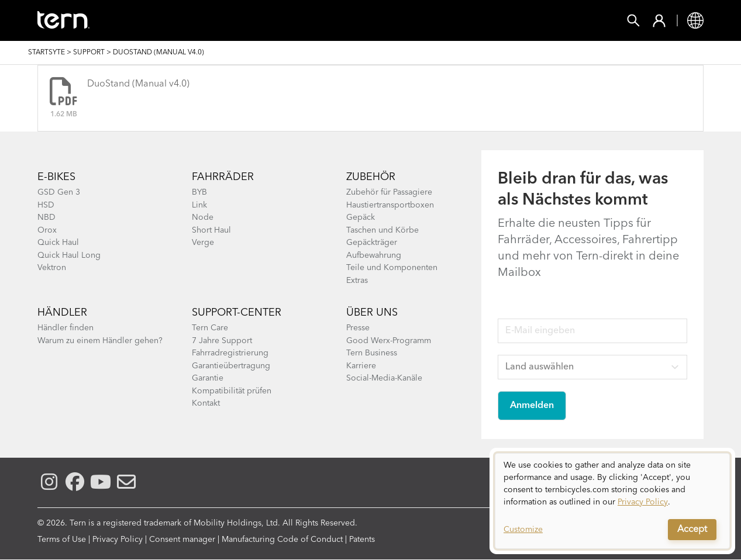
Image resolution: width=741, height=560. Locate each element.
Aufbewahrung (374, 255)
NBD (46, 217)
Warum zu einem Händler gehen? (100, 341)
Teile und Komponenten (392, 268)
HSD (46, 205)
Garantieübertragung (231, 366)
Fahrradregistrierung (230, 353)
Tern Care (210, 328)
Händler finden (66, 328)
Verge (203, 243)
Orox (47, 230)
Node (203, 217)
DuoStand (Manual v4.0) (138, 84)
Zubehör (247, 20)
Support (505, 20)
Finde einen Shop (337, 20)
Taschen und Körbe (382, 230)
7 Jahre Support (222, 341)
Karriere (361, 366)
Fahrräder (171, 20)
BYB (199, 192)
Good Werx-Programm (389, 341)
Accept (692, 530)
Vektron (52, 268)
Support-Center (237, 313)
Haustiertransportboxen (390, 205)
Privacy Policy (118, 540)
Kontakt (206, 403)
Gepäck (361, 217)
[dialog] (612, 501)
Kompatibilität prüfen (232, 391)
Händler (62, 313)
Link (199, 205)
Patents (362, 540)
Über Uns (372, 313)
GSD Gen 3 (59, 192)
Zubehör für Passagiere (389, 192)
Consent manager (182, 540)
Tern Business (372, 353)
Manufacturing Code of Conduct (282, 540)
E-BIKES (56, 177)
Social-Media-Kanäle (384, 378)
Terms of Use (62, 540)
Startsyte (46, 53)
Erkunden (433, 20)
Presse (358, 328)
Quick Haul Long (69, 255)
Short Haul (211, 230)
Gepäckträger (372, 243)
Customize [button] (523, 530)
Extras (357, 281)
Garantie (208, 378)
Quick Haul (58, 243)
